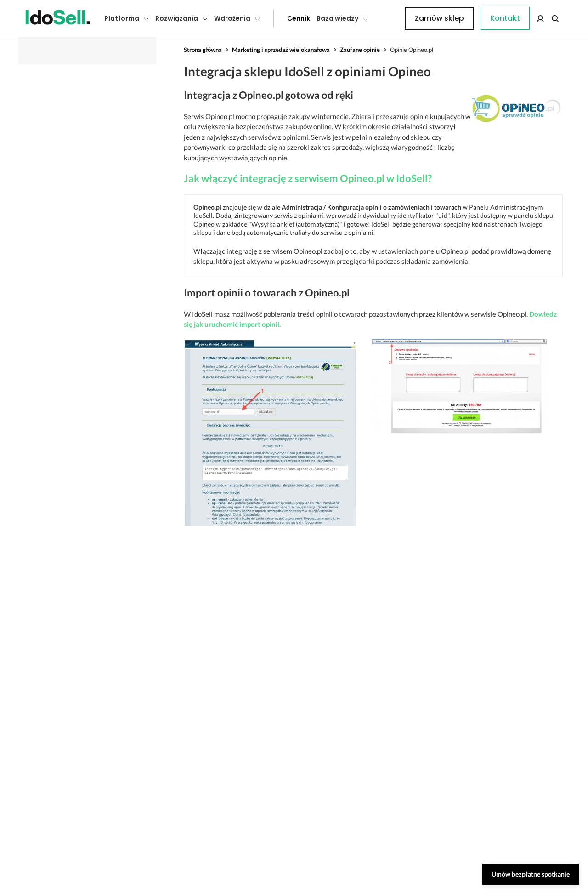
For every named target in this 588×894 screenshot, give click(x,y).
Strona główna (203, 50)
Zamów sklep (525, 18)
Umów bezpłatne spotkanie (531, 874)
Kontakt (388, 18)
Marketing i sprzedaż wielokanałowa (281, 50)
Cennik (278, 18)
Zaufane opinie (360, 50)
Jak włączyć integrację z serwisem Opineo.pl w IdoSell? (308, 178)
